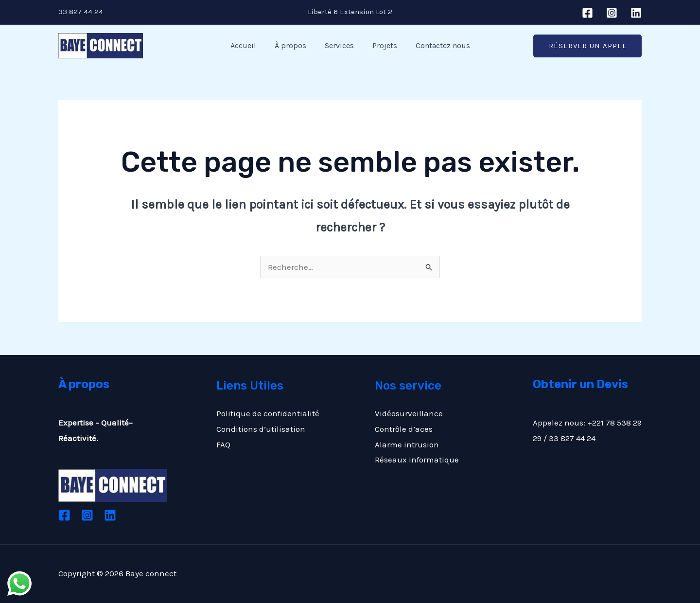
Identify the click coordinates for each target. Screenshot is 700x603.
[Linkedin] (636, 13)
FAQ (223, 444)
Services (339, 45)
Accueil (249, 45)
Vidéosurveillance (409, 413)
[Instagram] (612, 13)
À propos (293, 45)
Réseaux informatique (417, 460)
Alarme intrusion (407, 444)
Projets (382, 45)
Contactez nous (437, 45)
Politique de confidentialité (268, 413)
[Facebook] (587, 13)
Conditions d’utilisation (261, 429)
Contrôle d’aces (404, 429)
